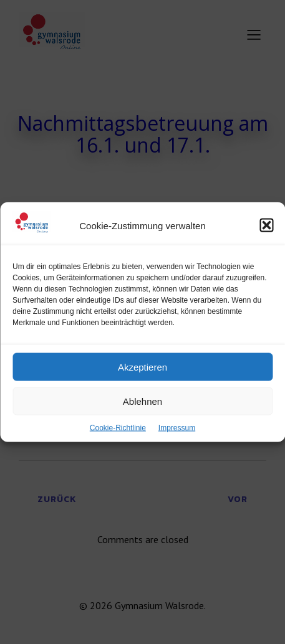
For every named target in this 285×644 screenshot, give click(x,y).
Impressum (177, 429)
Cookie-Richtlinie (118, 429)
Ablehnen (142, 403)
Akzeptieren (142, 368)
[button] (266, 227)
